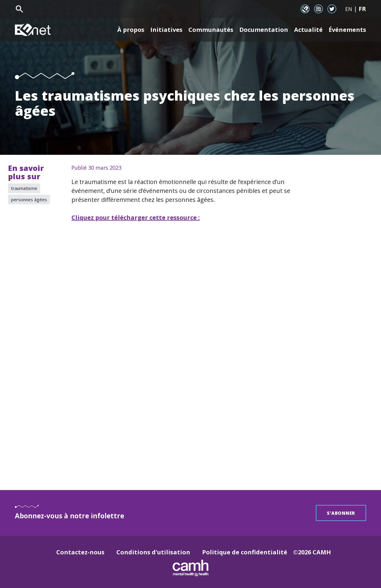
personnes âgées (29, 199)
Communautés (211, 30)
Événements (347, 30)
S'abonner (341, 513)
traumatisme (24, 188)
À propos (131, 30)
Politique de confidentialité (245, 552)
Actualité (308, 30)
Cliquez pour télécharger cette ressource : (136, 217)
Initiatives (166, 30)
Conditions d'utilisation (153, 552)
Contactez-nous (80, 552)
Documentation (264, 30)
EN (349, 9)
